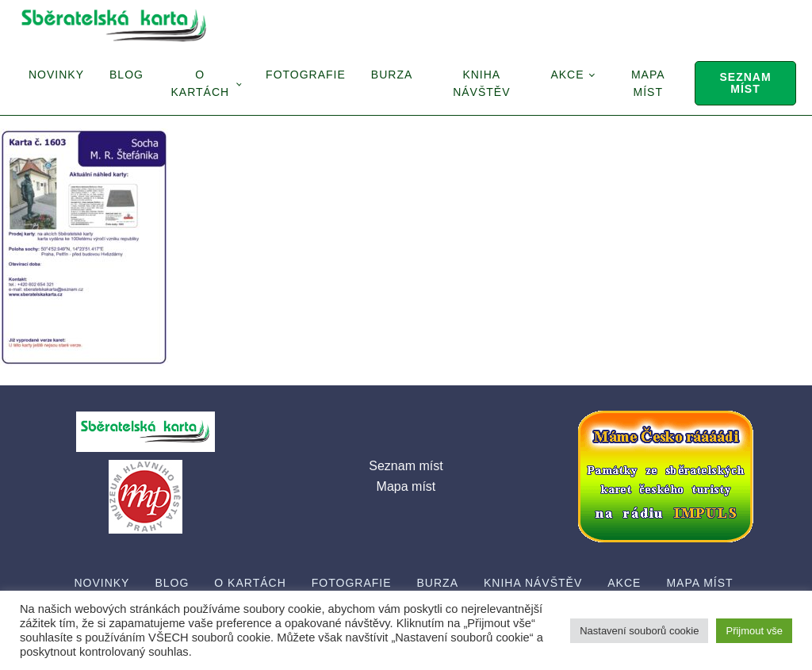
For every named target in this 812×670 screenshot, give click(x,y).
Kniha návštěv (481, 83)
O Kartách (200, 83)
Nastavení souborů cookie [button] (639, 631)
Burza (392, 75)
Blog (126, 75)
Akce (567, 75)
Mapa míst (648, 83)
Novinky (56, 75)
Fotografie (306, 75)
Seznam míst (745, 83)
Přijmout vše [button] (754, 631)
